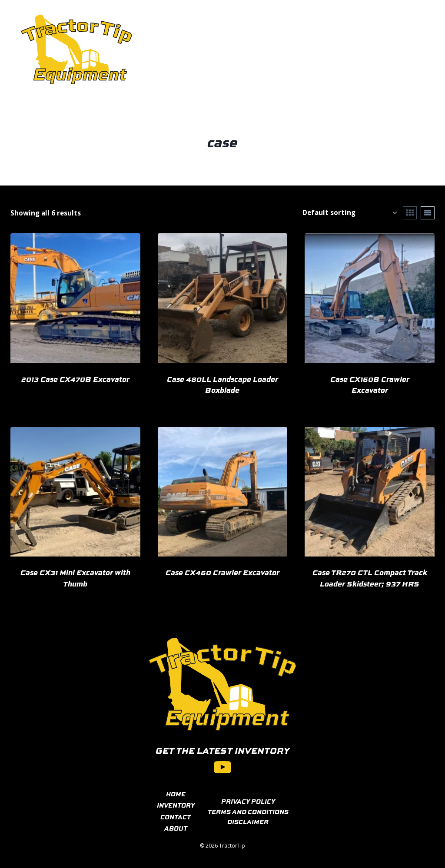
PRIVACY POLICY (248, 801)
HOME (176, 794)
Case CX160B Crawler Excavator (370, 384)
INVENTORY (176, 805)
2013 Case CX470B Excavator (75, 379)
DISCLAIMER (248, 822)
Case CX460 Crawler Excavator (222, 572)
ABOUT (176, 828)
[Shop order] (350, 213)
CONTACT (176, 817)
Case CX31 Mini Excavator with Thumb (75, 578)
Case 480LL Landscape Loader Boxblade (222, 384)
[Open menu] (386, 49)
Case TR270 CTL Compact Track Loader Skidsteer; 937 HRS (370, 578)
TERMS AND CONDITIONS (248, 812)
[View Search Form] (414, 49)
